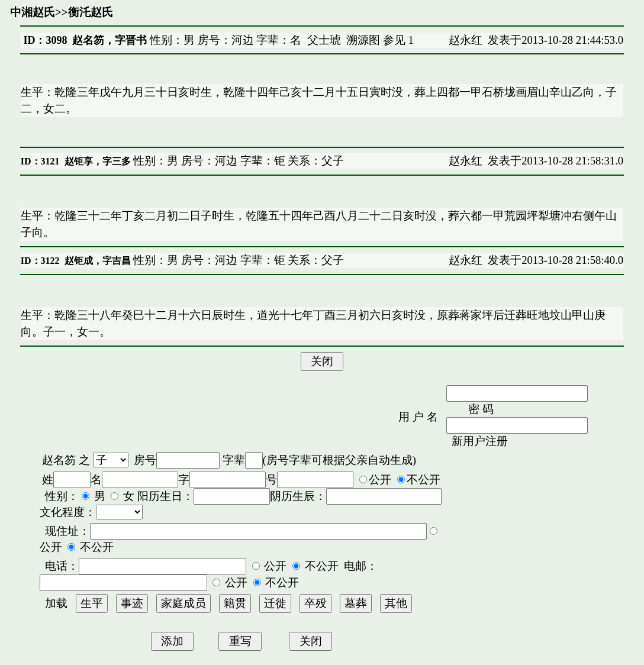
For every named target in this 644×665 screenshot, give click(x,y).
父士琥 (324, 40)
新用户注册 (480, 441)
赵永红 (466, 40)
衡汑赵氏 (91, 12)
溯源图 (363, 40)
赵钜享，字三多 (98, 161)
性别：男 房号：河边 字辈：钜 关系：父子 (238, 161)
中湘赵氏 (33, 12)
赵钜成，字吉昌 (98, 261)
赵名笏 (59, 460)
